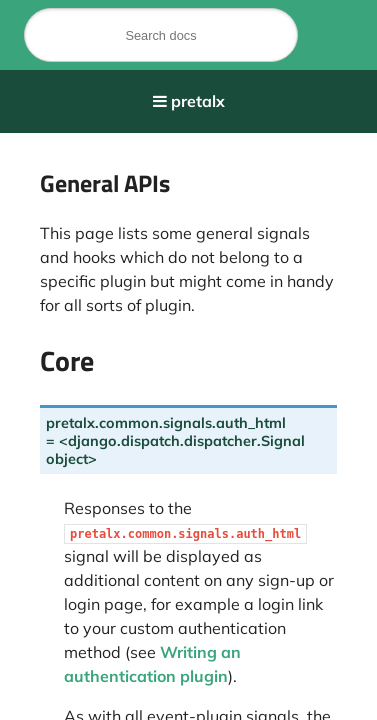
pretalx (198, 101)
